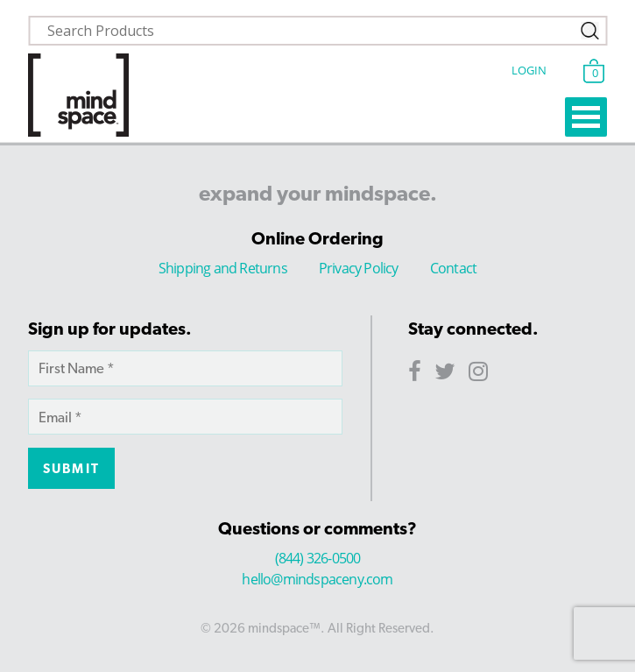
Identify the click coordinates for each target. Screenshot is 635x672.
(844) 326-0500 (318, 558)
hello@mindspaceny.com (317, 579)
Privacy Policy (359, 268)
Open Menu (586, 117)
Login (529, 70)
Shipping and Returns (223, 268)
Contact (453, 268)
